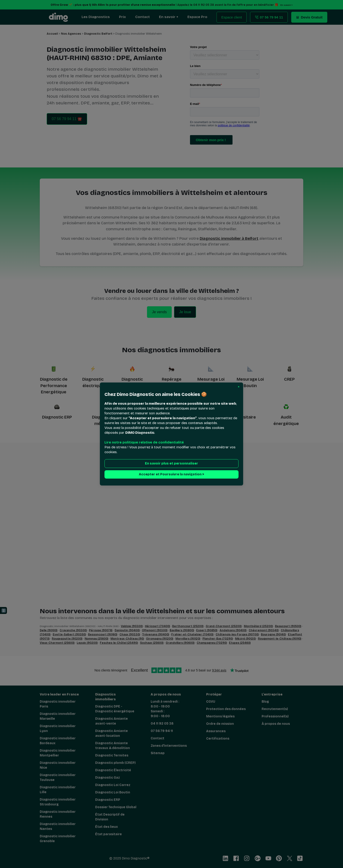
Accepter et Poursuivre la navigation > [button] (171, 474)
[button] (239, 387)
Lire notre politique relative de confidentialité (144, 442)
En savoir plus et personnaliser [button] (171, 463)
